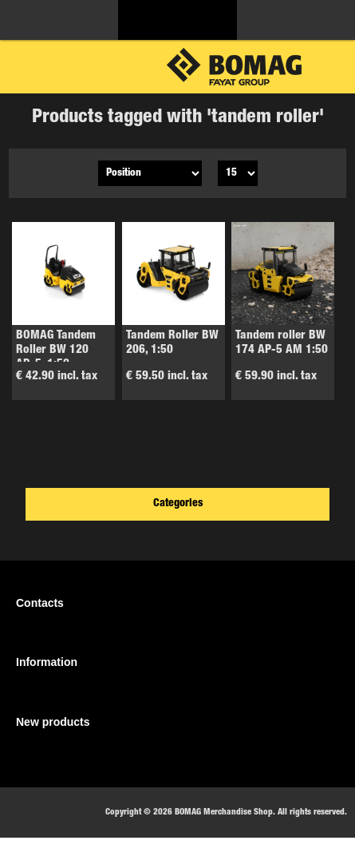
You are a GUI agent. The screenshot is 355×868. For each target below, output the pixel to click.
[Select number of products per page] (238, 173)
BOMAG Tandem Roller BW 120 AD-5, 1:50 (56, 350)
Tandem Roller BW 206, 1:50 (172, 343)
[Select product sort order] (150, 173)
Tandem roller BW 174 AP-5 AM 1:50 (282, 343)
